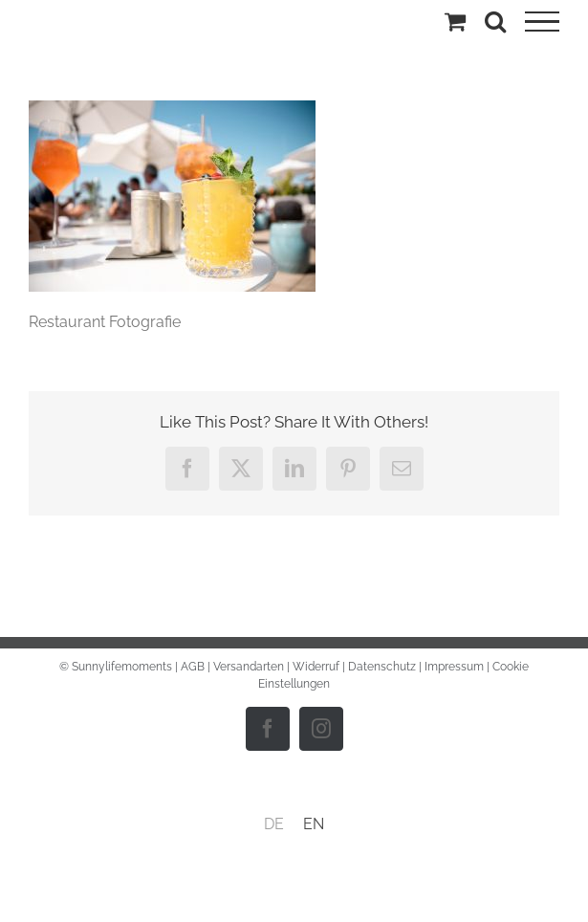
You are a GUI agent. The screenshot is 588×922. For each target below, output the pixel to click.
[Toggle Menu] (542, 22)
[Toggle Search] (495, 21)
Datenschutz (382, 667)
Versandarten (249, 667)
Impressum (454, 667)
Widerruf (316, 667)
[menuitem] (274, 824)
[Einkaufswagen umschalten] (455, 21)
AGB (193, 667)
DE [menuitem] (274, 824)
